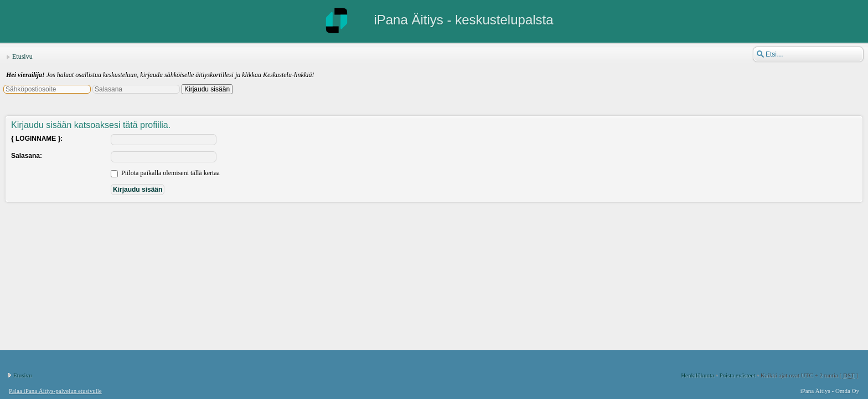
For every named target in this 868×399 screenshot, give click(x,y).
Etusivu (22, 57)
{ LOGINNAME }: (37, 139)
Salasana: (27, 156)
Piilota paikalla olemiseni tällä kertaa (165, 173)
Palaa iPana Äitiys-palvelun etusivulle (55, 391)
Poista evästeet (737, 375)
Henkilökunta (697, 375)
